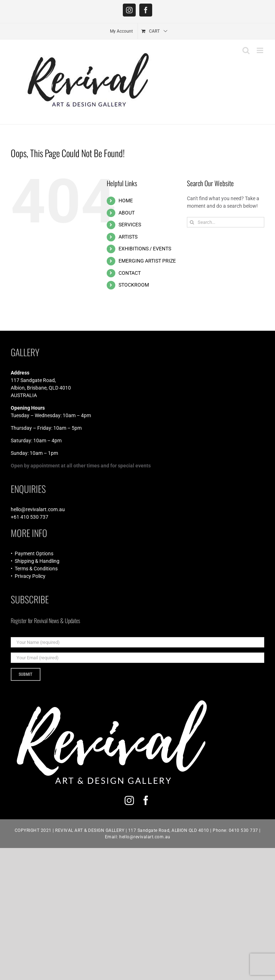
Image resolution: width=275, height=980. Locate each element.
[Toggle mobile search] (246, 50)
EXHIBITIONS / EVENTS (145, 249)
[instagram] (129, 800)
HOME (126, 201)
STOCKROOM (134, 285)
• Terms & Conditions (34, 569)
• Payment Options (32, 553)
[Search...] (226, 222)
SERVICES (130, 225)
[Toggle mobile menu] (260, 50)
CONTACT (130, 273)
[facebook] (146, 800)
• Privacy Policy (28, 576)
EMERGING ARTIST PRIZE (147, 261)
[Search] (192, 222)
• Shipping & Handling (35, 561)
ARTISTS (128, 237)
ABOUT (127, 213)
